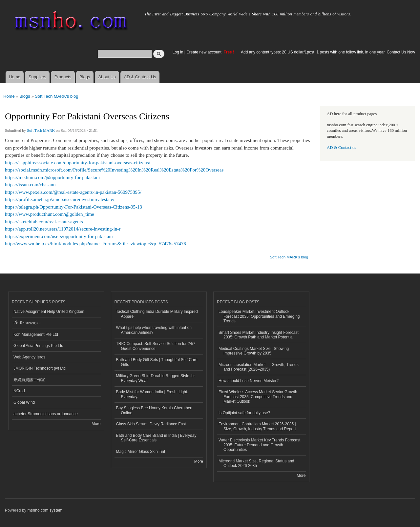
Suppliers (37, 77)
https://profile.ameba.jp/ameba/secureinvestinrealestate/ (60, 199)
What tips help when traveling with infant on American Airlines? (154, 330)
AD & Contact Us (140, 77)
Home (15, 77)
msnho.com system (45, 510)
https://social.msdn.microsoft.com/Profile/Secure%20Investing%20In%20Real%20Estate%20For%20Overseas (114, 170)
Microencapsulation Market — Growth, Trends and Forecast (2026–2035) (259, 367)
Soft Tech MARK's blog (56, 96)
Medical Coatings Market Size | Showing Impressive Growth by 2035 (254, 351)
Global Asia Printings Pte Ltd (38, 346)
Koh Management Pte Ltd (36, 334)
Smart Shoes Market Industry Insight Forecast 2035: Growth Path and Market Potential (259, 335)
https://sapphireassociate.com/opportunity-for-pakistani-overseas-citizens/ (78, 163)
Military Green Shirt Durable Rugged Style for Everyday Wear (156, 378)
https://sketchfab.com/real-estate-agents (44, 222)
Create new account (204, 52)
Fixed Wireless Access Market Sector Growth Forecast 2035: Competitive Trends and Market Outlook (258, 397)
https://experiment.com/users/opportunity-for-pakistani (59, 236)
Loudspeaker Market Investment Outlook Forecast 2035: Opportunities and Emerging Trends (259, 316)
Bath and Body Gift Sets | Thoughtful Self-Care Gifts (157, 362)
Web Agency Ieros (29, 357)
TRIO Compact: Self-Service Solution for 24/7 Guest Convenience (156, 346)
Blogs (85, 77)
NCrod (19, 391)
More (96, 424)
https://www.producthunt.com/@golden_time (50, 214)
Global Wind (24, 402)
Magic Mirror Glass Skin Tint (141, 452)
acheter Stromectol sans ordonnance (46, 414)
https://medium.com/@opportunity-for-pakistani (52, 177)
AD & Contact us (341, 148)
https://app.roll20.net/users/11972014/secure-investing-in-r (63, 229)
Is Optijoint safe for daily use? (244, 413)
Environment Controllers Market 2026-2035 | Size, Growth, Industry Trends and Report (257, 426)
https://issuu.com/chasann (30, 185)
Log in (178, 52)
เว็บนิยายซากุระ (27, 323)
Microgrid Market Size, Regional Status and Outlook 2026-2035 (256, 463)
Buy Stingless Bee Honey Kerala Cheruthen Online (154, 410)
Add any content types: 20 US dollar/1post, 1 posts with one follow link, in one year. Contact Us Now (328, 52)
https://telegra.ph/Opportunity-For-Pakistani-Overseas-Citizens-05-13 (73, 207)
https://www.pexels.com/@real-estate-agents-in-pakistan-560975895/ (73, 192)
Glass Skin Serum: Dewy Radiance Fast (151, 424)
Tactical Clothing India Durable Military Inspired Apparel (157, 314)
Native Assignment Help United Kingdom (49, 312)
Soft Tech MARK (41, 131)
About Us (107, 77)
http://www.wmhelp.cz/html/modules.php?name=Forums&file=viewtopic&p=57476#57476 (95, 244)
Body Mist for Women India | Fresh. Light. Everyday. (152, 394)
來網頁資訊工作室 (29, 380)
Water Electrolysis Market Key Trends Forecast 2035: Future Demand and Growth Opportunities (259, 445)
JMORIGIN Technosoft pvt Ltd (40, 368)
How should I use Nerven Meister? (249, 381)
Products (63, 77)
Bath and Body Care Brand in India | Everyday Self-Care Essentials (156, 438)
